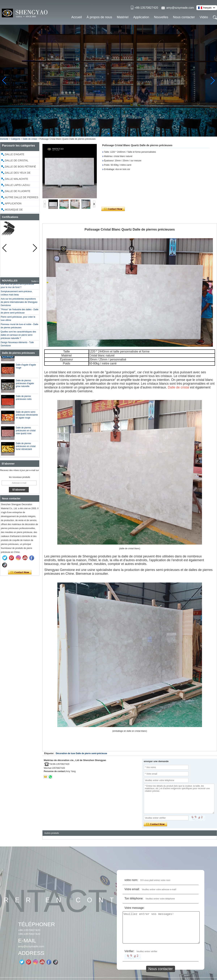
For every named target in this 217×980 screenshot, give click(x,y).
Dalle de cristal (30, 139)
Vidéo (204, 17)
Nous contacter (184, 17)
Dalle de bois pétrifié (20, 167)
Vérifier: (129, 951)
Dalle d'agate (15, 154)
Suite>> (35, 281)
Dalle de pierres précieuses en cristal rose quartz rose (26, 432)
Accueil (77, 17)
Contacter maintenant (20, 572)
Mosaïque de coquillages (14, 210)
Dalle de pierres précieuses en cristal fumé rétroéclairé (26, 448)
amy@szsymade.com (180, 8)
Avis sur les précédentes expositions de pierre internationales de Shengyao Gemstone (19, 304)
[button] (109, 134)
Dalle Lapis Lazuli (17, 185)
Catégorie (16, 139)
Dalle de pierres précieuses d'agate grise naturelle (25, 385)
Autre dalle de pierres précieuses (22, 198)
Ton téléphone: (134, 898)
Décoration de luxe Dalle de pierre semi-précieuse (81, 753)
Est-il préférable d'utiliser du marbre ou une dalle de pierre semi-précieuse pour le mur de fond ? (19, 286)
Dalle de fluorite (18, 191)
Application (141, 17)
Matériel (123, 17)
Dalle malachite (16, 179)
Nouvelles (161, 17)
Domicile (4, 139)
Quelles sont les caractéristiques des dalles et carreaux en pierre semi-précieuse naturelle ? (18, 337)
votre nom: (131, 880)
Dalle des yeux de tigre (18, 173)
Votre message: (134, 908)
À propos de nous (99, 17)
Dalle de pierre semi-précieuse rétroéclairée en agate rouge (27, 417)
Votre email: (132, 889)
